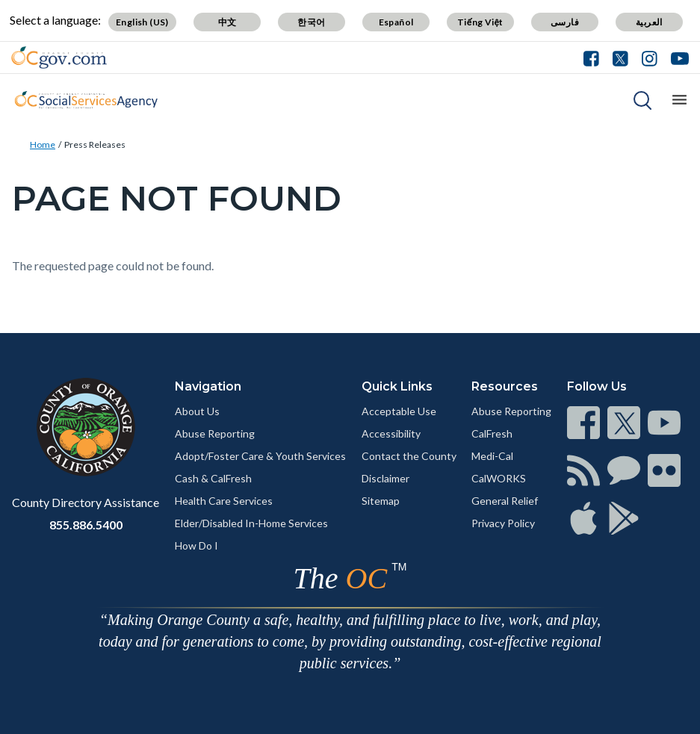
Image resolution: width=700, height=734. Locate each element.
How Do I (196, 545)
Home (43, 144)
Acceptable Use (399, 411)
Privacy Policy (503, 523)
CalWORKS (499, 478)
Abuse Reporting (215, 433)
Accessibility (391, 433)
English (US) (142, 22)
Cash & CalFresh (213, 478)
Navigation (208, 386)
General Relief (505, 501)
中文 (227, 22)
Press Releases (95, 144)
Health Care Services (224, 501)
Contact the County (409, 456)
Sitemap (381, 501)
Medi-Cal (492, 456)
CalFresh (492, 433)
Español (396, 22)
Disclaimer (385, 478)
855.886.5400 (86, 525)
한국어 (311, 22)
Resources (505, 386)
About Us (197, 411)
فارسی (565, 22)
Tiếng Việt (480, 22)
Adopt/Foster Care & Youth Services (260, 456)
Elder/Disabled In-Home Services (251, 523)
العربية (649, 22)
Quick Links (397, 386)
